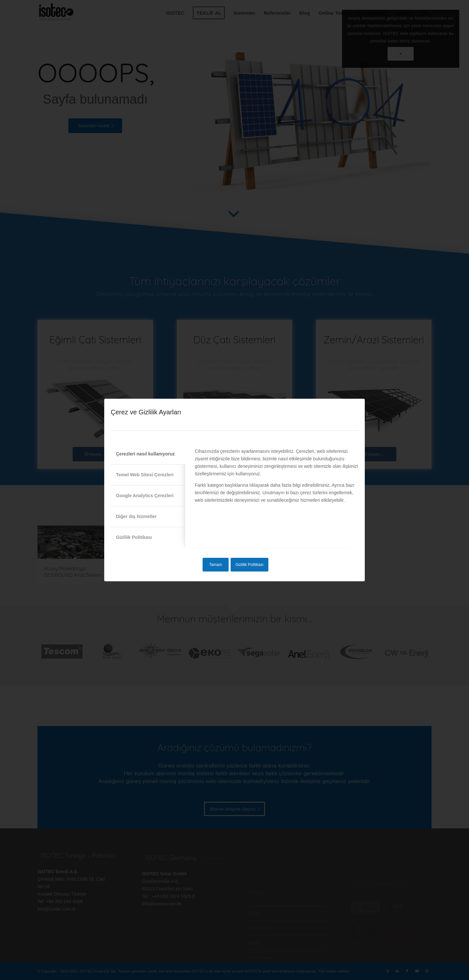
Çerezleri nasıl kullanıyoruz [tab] (145, 454)
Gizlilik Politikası (249, 565)
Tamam (215, 565)
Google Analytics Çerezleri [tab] (145, 496)
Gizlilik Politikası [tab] (134, 537)
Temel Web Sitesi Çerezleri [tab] (145, 475)
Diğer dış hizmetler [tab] (136, 516)
